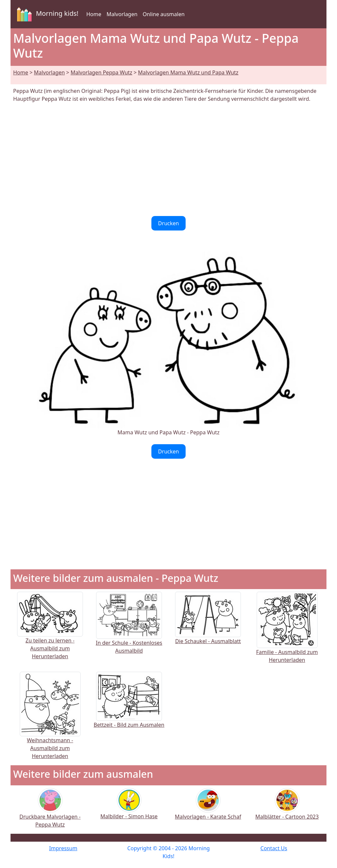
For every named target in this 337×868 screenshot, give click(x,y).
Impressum (63, 848)
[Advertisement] (168, 159)
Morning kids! (46, 14)
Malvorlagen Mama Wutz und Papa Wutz (188, 72)
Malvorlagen (122, 14)
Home (94, 14)
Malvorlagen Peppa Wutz (101, 72)
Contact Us (274, 848)
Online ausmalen (164, 14)
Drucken (168, 223)
